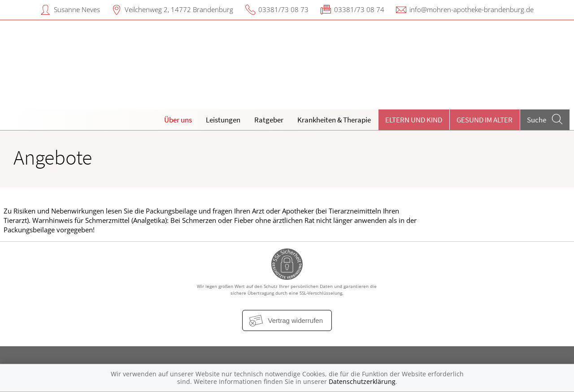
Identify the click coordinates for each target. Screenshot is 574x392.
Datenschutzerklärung (362, 381)
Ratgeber (269, 120)
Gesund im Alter (485, 120)
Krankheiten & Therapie (334, 120)
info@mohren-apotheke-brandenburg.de (472, 9)
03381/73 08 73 (283, 9)
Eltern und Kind (414, 120)
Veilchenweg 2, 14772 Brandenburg (179, 9)
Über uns (178, 120)
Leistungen (223, 120)
